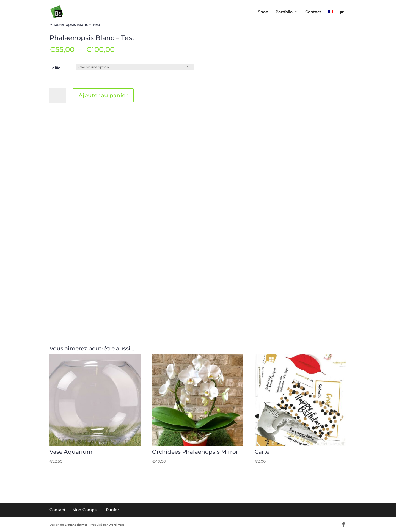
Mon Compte (86, 510)
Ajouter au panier (103, 95)
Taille (55, 68)
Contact (57, 510)
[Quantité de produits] (58, 95)
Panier (112, 510)
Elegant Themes (76, 525)
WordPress (116, 525)
